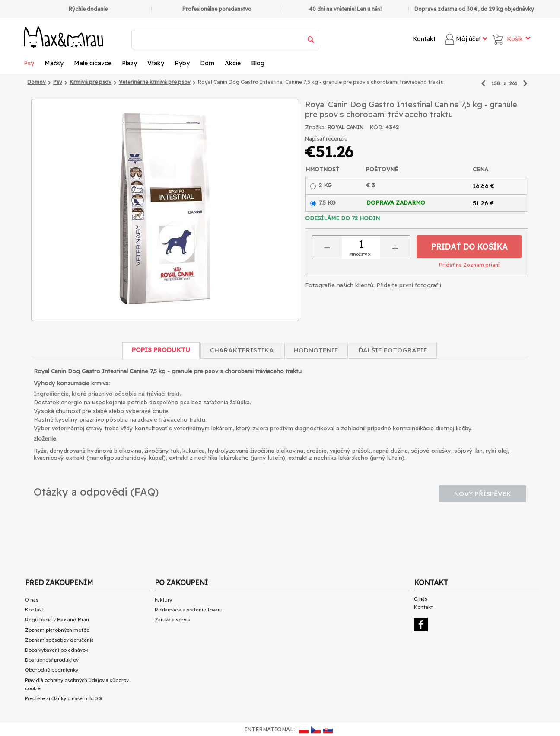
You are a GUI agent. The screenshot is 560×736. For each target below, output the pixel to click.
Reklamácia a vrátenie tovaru (189, 610)
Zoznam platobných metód (57, 630)
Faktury (163, 600)
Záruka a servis (172, 620)
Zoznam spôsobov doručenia (59, 640)
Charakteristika (242, 350)
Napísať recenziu (326, 139)
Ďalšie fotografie (393, 350)
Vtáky (156, 63)
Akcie (233, 63)
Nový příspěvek (483, 494)
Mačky (54, 63)
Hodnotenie (316, 350)
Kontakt (424, 39)
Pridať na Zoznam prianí (469, 265)
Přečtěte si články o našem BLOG (64, 698)
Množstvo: (360, 254)
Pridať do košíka (469, 247)
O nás (32, 600)
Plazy (129, 63)
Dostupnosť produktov (52, 660)
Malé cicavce (93, 63)
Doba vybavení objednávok (57, 650)
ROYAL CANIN (345, 127)
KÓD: (377, 127)
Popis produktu (161, 350)
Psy (29, 63)
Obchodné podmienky (52, 670)
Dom (207, 63)
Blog (258, 63)
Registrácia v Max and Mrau (57, 620)
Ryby (182, 63)
